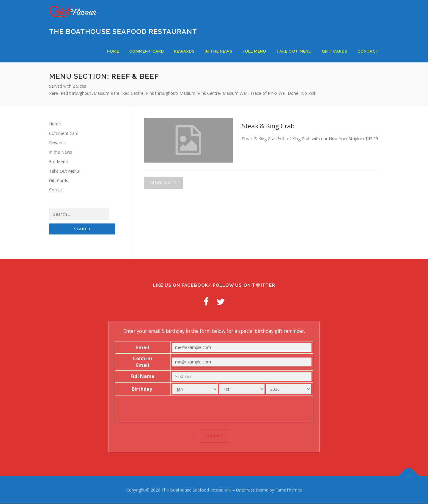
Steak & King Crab (268, 126)
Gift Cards (335, 51)
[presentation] (214, 409)
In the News (219, 51)
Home (113, 51)
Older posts (163, 183)
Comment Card (147, 51)
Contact (368, 51)
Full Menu (254, 51)
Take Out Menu (294, 51)
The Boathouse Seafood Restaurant (123, 31)
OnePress (245, 490)
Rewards (184, 51)
